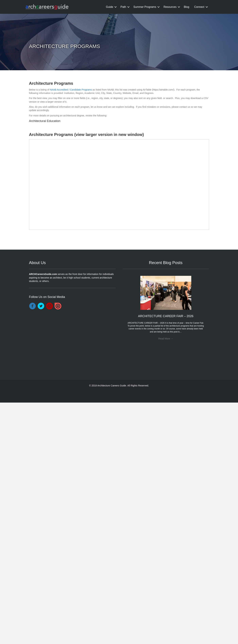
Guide (110, 7)
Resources (170, 7)
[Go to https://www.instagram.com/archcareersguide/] (49, 306)
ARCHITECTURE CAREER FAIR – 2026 (166, 316)
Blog (187, 7)
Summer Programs (145, 7)
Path (123, 7)
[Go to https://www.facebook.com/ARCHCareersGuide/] (32, 306)
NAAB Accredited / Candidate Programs (71, 90)
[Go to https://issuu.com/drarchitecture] (58, 306)
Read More (166, 339)
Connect (199, 7)
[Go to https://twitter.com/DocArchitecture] (41, 306)
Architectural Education (45, 121)
